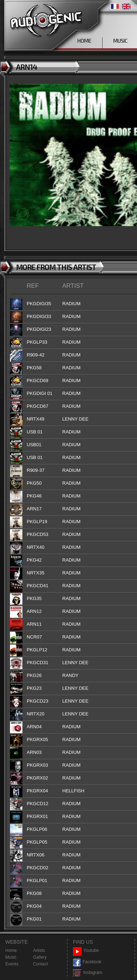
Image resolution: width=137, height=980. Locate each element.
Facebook (87, 962)
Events (12, 964)
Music (11, 957)
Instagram (88, 973)
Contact (40, 964)
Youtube (86, 951)
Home (11, 950)
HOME (84, 41)
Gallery (40, 957)
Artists (39, 950)
